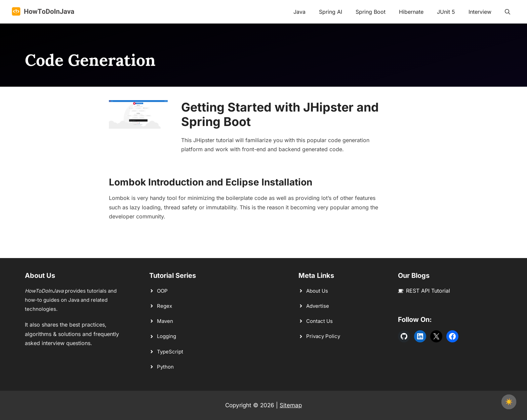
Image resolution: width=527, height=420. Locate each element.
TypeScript (170, 352)
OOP (162, 291)
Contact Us (319, 321)
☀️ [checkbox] (509, 402)
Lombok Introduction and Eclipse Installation (211, 182)
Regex (165, 306)
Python (165, 367)
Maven (165, 321)
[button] (508, 12)
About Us (317, 291)
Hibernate (411, 12)
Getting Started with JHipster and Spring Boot (280, 114)
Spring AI (331, 12)
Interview (480, 12)
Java (299, 12)
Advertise (318, 306)
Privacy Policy (323, 336)
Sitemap (291, 405)
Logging (167, 336)
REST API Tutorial (428, 291)
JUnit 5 (446, 12)
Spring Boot (371, 12)
